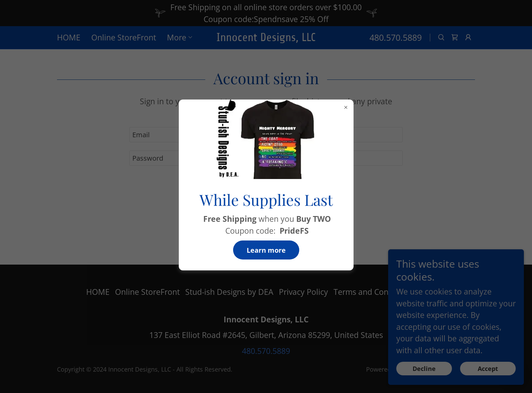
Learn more (266, 250)
